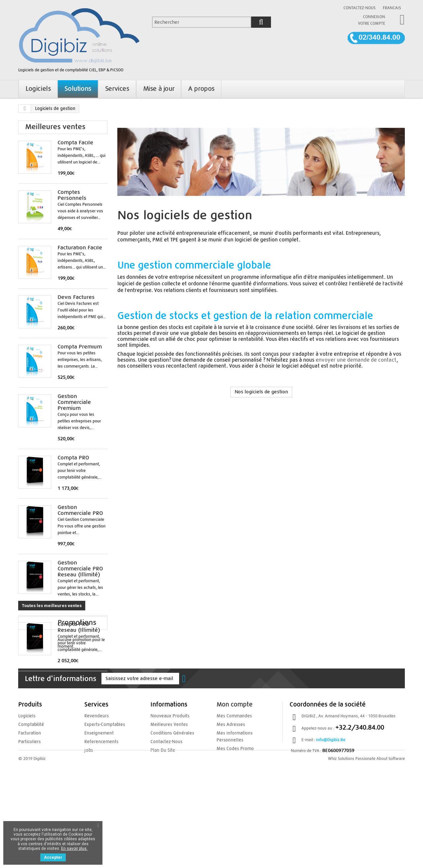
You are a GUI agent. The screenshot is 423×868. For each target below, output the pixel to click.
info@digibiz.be (331, 818)
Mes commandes (232, 795)
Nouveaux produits (168, 795)
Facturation (28, 811)
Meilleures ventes (55, 127)
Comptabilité (30, 803)
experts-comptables (103, 803)
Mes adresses (229, 803)
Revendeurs (95, 795)
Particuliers (28, 819)
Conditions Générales (170, 811)
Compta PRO (73, 458)
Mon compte (234, 783)
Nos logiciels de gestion (261, 392)
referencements (99, 819)
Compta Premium (80, 347)
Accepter (53, 857)
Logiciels (26, 795)
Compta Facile (75, 143)
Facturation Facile (80, 248)
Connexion (374, 17)
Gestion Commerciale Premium (74, 402)
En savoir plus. (74, 849)
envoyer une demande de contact (356, 360)
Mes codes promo (233, 826)
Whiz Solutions (341, 852)
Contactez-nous (359, 8)
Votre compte (371, 23)
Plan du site (161, 828)
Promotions (44, 704)
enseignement (97, 811)
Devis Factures (76, 297)
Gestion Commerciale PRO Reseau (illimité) (80, 569)
